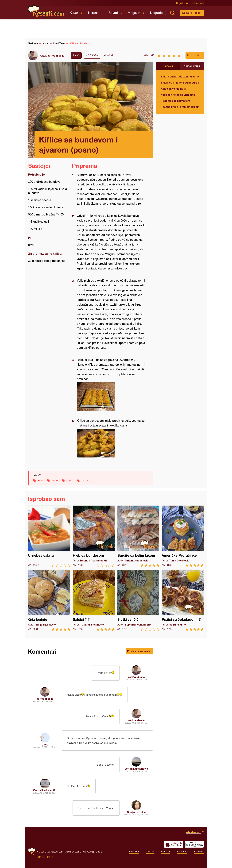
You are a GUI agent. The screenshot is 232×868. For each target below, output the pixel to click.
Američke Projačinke (183, 536)
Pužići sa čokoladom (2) (183, 600)
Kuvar (74, 13)
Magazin (134, 13)
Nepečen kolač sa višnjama (178, 95)
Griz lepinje (49, 600)
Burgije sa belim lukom (138, 536)
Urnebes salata (49, 536)
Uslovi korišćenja (73, 852)
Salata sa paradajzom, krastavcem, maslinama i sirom (180, 76)
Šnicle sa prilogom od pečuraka (180, 83)
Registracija (182, 3)
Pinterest (199, 852)
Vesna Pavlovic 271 (45, 790)
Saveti (113, 13)
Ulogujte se (198, 3)
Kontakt (98, 852)
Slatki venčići (138, 600)
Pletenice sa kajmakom (175, 101)
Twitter (150, 852)
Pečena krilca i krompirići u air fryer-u (180, 107)
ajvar (40, 480)
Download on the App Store (174, 844)
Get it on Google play (194, 844)
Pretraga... (172, 13)
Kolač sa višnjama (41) (175, 89)
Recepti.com (46, 12)
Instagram (182, 852)
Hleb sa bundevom (94, 536)
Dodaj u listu (195, 55)
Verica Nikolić (56, 56)
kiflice (70, 480)
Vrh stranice (193, 832)
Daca (45, 744)
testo (55, 480)
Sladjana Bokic (136, 812)
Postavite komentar (139, 651)
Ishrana (93, 13)
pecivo (85, 480)
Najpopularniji (192, 66)
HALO (49, 857)
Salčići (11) (94, 600)
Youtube (165, 852)
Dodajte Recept (192, 13)
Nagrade (156, 13)
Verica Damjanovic (136, 769)
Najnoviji (168, 66)
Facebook (134, 852)
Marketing (88, 852)
